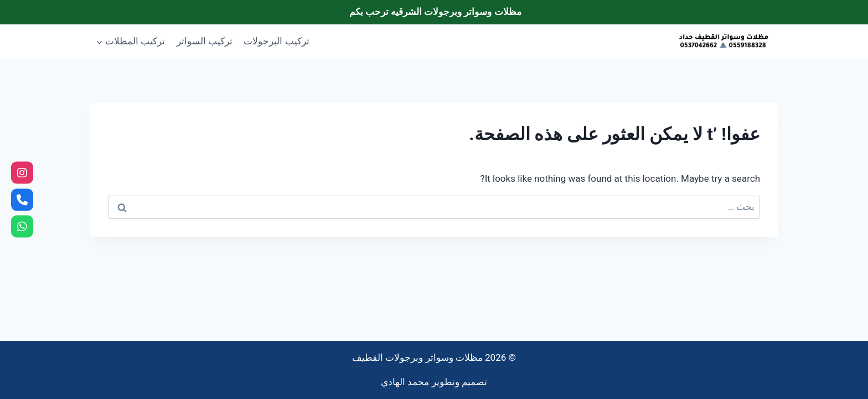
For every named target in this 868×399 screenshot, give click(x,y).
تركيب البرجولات (276, 41)
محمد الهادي (405, 382)
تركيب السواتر (205, 41)
